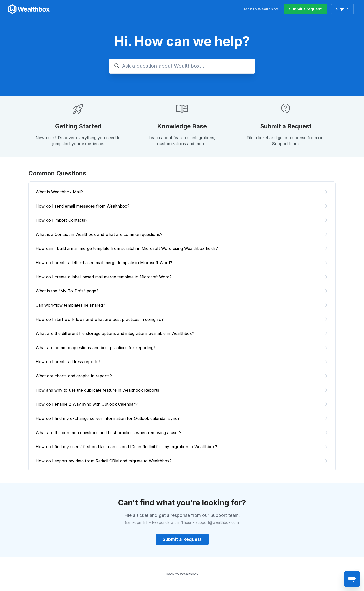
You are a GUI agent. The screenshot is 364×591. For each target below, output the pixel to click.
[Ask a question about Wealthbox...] (182, 66)
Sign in (342, 9)
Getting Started (78, 126)
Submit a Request (286, 126)
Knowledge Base (182, 126)
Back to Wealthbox (260, 9)
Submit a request (305, 9)
